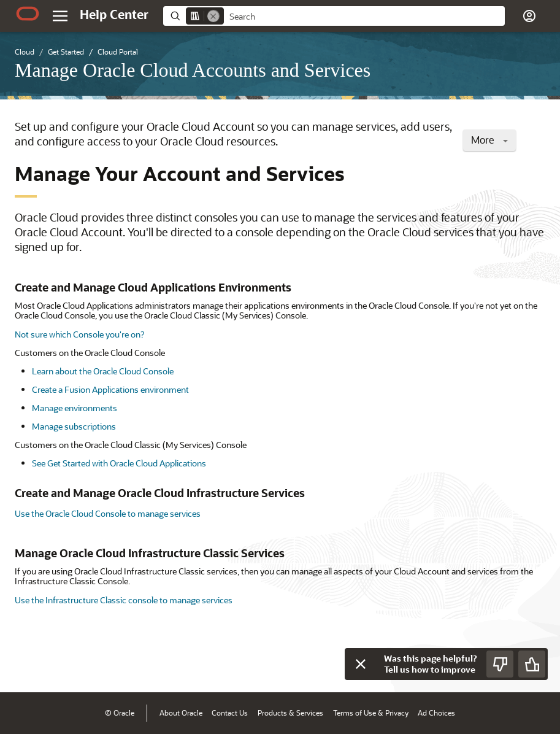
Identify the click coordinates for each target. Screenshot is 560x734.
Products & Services (290, 713)
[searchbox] (364, 17)
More (489, 140)
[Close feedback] (361, 664)
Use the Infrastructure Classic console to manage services (124, 600)
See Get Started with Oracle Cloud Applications (119, 463)
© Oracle (120, 713)
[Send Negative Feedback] (500, 664)
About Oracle (181, 713)
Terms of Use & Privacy (371, 713)
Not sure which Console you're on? (79, 334)
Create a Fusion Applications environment (110, 389)
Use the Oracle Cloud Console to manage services (108, 513)
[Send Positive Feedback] (532, 664)
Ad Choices (436, 713)
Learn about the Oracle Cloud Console (103, 371)
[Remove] (213, 16)
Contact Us (230, 713)
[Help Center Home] (114, 14)
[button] (529, 16)
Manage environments (75, 408)
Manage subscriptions (74, 426)
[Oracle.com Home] (28, 14)
